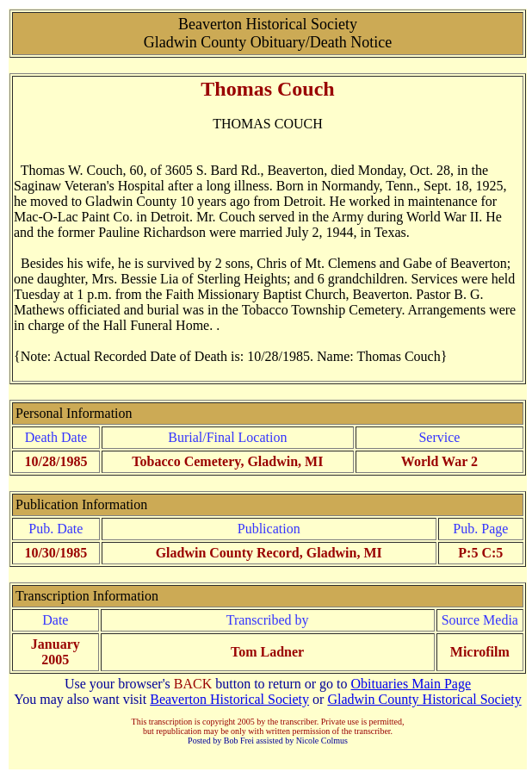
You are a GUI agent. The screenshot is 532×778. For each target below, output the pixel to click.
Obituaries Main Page (411, 684)
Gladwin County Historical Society (424, 699)
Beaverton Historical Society (229, 699)
